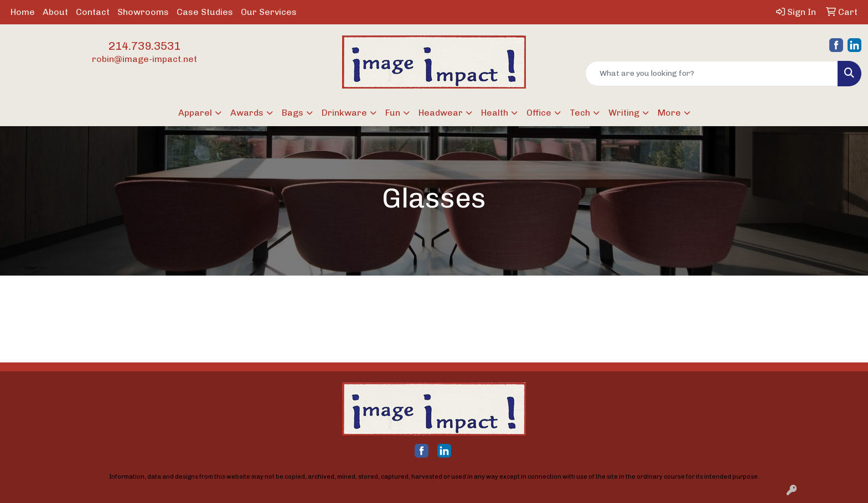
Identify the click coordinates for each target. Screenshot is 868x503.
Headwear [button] (441, 113)
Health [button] (495, 113)
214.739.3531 (144, 46)
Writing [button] (624, 113)
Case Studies (205, 12)
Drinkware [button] (344, 113)
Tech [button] (580, 113)
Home (23, 12)
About (55, 12)
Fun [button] (393, 113)
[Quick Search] (712, 74)
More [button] (669, 113)
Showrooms (143, 12)
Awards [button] (247, 113)
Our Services (269, 12)
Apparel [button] (195, 113)
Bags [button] (293, 113)
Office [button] (539, 113)
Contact (93, 12)
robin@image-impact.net (144, 59)
